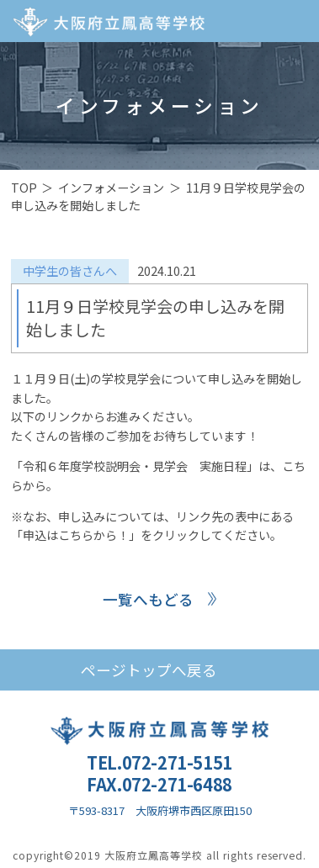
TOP (24, 188)
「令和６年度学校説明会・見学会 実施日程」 (135, 466)
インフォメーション (111, 188)
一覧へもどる (148, 599)
